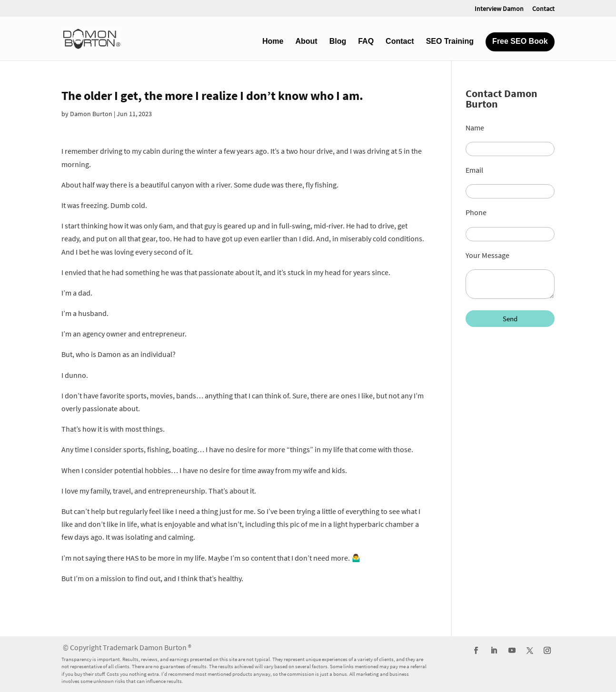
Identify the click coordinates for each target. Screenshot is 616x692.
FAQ (366, 42)
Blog (338, 42)
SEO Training (450, 42)
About (306, 42)
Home (273, 42)
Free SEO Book (520, 42)
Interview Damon (499, 9)
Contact (543, 9)
